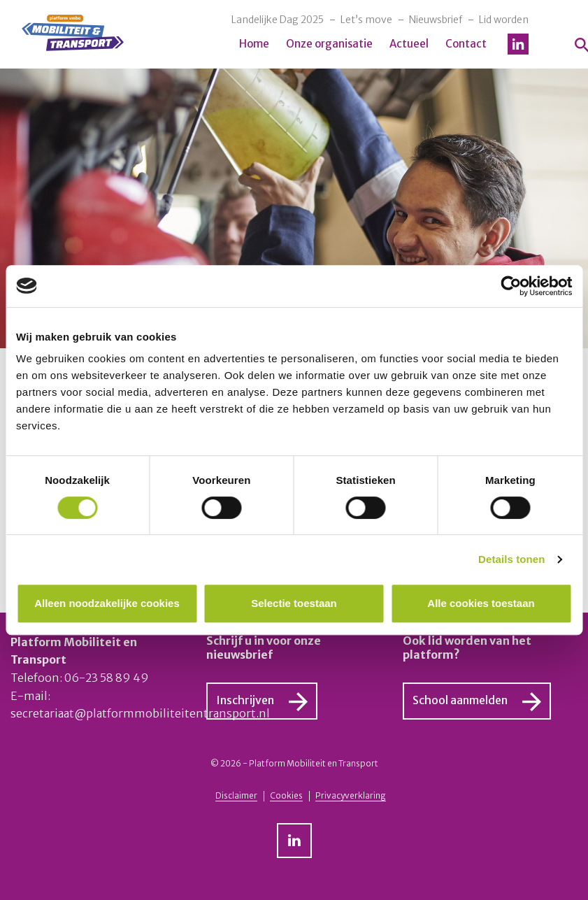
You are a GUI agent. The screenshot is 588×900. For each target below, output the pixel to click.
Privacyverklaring (351, 795)
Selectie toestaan (294, 603)
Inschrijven (245, 700)
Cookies (286, 795)
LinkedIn (518, 44)
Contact (466, 44)
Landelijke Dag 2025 (278, 20)
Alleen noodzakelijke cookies (107, 603)
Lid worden (504, 20)
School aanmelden (460, 700)
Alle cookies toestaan (481, 603)
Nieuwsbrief (436, 20)
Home (254, 44)
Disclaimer (236, 795)
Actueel (409, 44)
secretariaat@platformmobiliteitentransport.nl (140, 713)
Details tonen (511, 559)
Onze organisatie (329, 44)
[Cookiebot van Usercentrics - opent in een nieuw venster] (511, 286)
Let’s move (366, 20)
